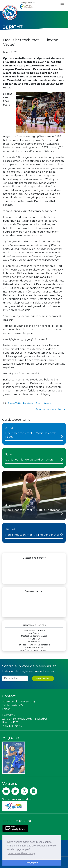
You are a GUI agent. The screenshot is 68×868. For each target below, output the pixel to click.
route (30, 702)
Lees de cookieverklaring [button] (21, 853)
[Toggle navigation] (62, 5)
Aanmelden (43, 678)
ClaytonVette (14, 403)
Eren (38, 403)
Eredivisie (28, 403)
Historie (47, 403)
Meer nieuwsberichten (49, 409)
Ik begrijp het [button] (32, 863)
